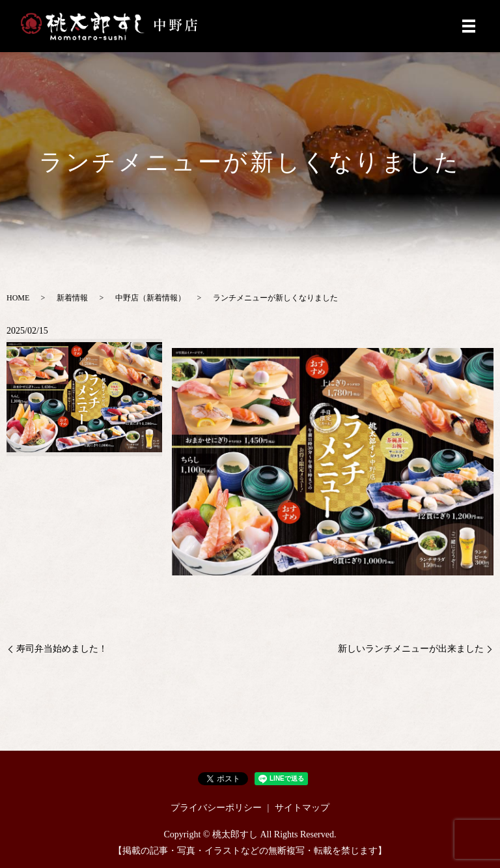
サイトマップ (302, 808)
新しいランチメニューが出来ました (411, 649)
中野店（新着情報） (150, 298)
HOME (18, 298)
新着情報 (72, 298)
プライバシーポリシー (216, 808)
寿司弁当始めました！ (62, 649)
